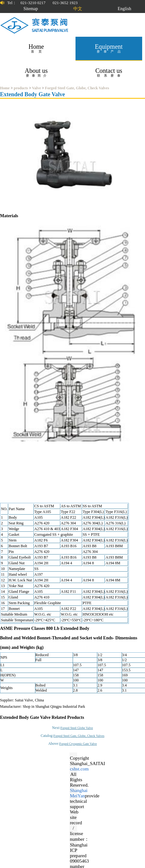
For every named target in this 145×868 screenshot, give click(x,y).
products (21, 88)
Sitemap (31, 9)
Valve (36, 88)
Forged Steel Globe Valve (77, 728)
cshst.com (79, 769)
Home (5, 88)
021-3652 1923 (65, 3)
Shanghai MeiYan (79, 793)
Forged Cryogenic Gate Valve (78, 744)
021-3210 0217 (33, 3)
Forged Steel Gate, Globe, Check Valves (77, 88)
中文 (78, 9)
